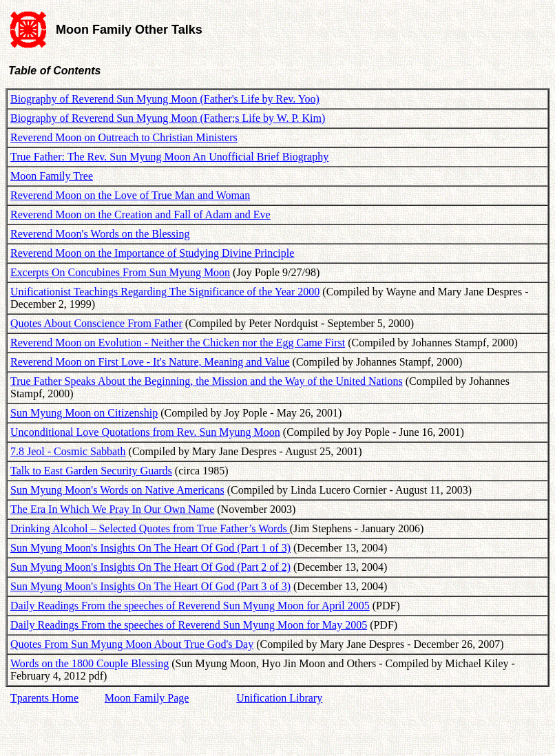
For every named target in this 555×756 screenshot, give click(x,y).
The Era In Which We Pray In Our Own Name (112, 509)
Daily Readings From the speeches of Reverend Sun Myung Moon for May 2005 (189, 625)
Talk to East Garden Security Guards (91, 471)
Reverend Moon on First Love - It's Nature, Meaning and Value (150, 362)
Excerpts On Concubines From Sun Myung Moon (120, 272)
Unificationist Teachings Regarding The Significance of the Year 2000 (165, 292)
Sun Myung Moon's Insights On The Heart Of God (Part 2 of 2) (150, 567)
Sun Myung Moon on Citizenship (84, 413)
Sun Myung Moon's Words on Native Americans (117, 490)
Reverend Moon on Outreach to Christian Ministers (124, 137)
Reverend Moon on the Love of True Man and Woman (130, 195)
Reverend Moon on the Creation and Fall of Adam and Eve (140, 214)
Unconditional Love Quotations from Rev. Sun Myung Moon (145, 432)
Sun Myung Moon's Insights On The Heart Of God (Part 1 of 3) (150, 548)
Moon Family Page (147, 698)
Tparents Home (44, 698)
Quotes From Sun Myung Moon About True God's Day (132, 644)
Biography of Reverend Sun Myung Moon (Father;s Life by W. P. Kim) (168, 118)
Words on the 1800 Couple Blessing (90, 663)
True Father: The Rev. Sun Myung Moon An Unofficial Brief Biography (169, 157)
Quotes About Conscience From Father (96, 323)
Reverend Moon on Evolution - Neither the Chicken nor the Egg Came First (178, 343)
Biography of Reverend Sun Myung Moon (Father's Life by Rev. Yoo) (165, 99)
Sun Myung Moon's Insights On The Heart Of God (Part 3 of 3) (150, 586)
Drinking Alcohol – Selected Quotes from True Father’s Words (150, 528)
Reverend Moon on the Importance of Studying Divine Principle (152, 253)
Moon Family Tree (52, 176)
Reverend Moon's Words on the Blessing (100, 234)
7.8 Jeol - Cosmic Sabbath (68, 451)
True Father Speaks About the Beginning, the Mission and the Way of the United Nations (207, 381)
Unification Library (279, 698)
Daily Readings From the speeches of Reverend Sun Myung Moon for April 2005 (190, 606)
